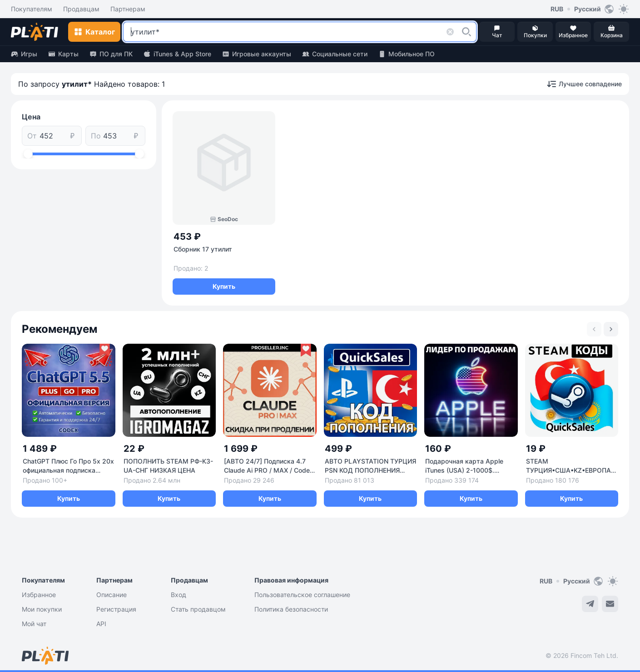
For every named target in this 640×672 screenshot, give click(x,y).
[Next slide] (611, 329)
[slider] (28, 154)
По (96, 136)
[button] (466, 32)
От (32, 136)
